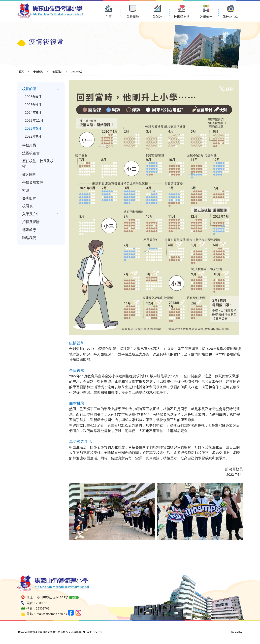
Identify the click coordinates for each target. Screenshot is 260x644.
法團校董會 (31, 153)
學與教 (157, 17)
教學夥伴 (206, 17)
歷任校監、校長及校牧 (38, 164)
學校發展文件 (33, 183)
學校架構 (29, 145)
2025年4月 (33, 105)
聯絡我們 (29, 238)
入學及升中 (31, 215)
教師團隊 (29, 175)
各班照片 (29, 199)
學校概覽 (133, 17)
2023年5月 (33, 129)
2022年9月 (33, 137)
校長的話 (57, 72)
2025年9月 (33, 97)
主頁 (108, 17)
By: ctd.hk (236, 632)
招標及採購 (31, 222)
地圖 (74, 598)
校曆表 (27, 207)
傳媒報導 (29, 230)
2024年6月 (33, 113)
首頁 (21, 72)
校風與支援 (182, 17)
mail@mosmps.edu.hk (52, 614)
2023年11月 (34, 121)
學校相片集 (231, 17)
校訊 (26, 191)
